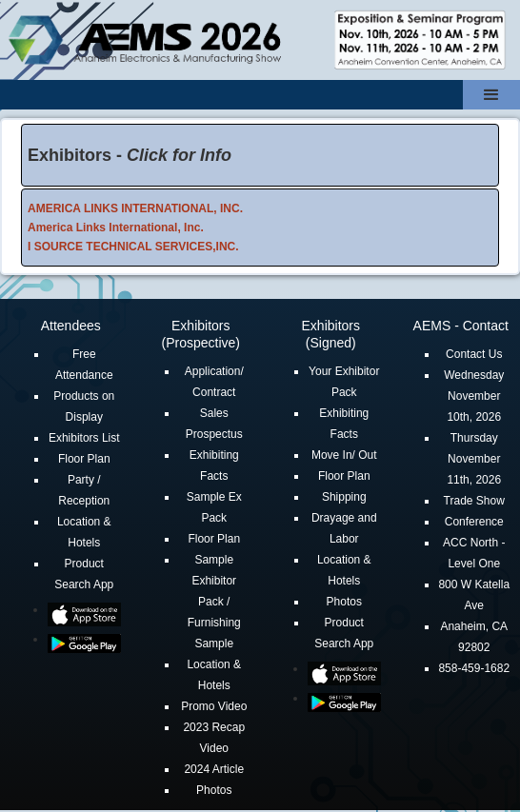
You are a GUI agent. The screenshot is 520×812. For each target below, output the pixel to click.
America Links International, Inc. (116, 228)
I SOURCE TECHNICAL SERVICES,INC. (133, 247)
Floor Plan (84, 459)
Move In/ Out (344, 455)
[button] (491, 95)
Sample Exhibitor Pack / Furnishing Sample (214, 602)
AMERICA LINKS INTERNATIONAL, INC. (135, 208)
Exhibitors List (84, 438)
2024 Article (214, 769)
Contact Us (474, 354)
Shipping (344, 497)
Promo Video (214, 706)
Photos (214, 790)
